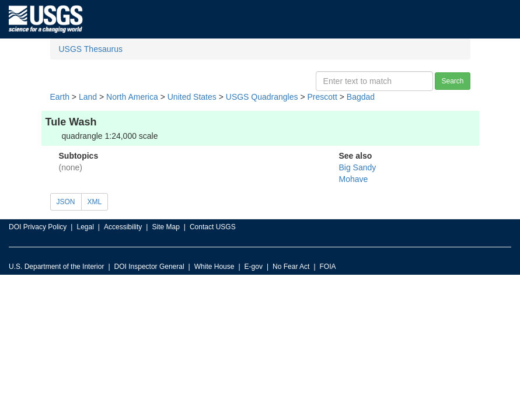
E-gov (254, 267)
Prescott (322, 97)
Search (452, 81)
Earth (60, 97)
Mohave (354, 179)
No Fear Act (291, 267)
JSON (66, 202)
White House (214, 267)
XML (95, 202)
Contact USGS (213, 227)
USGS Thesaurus (91, 49)
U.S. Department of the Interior (56, 267)
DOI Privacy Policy (38, 227)
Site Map (165, 227)
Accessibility (123, 227)
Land (88, 97)
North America (132, 97)
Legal (85, 227)
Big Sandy (358, 167)
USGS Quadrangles (262, 97)
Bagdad (361, 97)
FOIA (328, 267)
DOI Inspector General (149, 267)
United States (192, 97)
